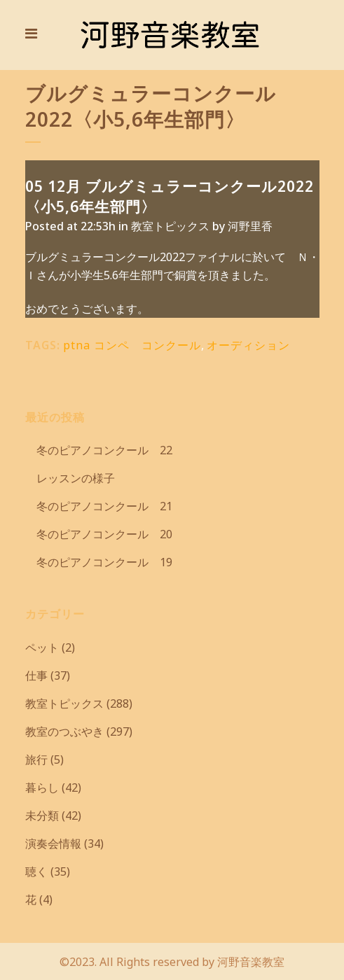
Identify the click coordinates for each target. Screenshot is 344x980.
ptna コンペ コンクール (132, 345)
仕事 (36, 675)
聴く (36, 871)
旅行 (36, 759)
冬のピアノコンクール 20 (99, 534)
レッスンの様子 (70, 478)
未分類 (42, 815)
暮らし (42, 787)
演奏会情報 (53, 843)
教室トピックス (170, 226)
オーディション (248, 345)
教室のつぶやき (64, 731)
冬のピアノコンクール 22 (99, 450)
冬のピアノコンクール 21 (99, 506)
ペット (42, 647)
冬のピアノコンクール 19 (99, 562)
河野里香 (250, 226)
